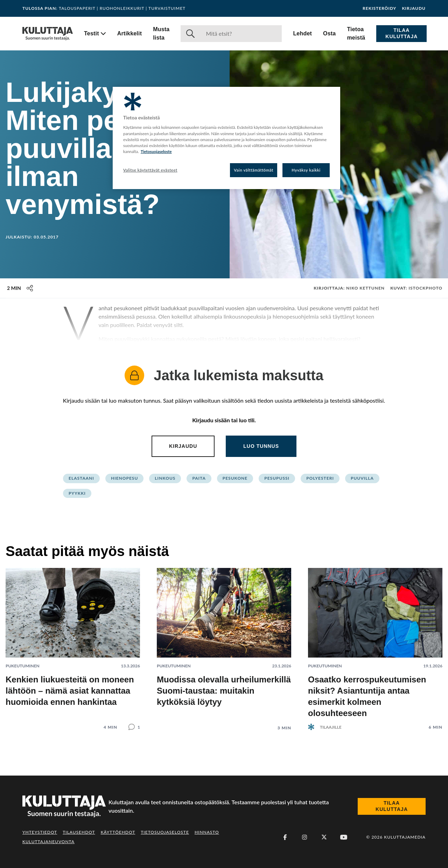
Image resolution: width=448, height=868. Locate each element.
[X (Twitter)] (324, 837)
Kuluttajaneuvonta (48, 842)
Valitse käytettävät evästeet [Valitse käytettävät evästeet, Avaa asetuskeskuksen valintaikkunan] (150, 170)
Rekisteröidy (379, 8)
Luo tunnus (261, 446)
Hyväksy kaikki (306, 170)
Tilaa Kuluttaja (401, 33)
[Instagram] (304, 837)
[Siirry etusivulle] (48, 34)
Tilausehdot (79, 832)
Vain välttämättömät (254, 170)
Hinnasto (207, 832)
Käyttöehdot (118, 832)
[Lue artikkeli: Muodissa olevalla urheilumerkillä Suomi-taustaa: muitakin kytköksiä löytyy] (224, 644)
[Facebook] (285, 837)
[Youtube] (344, 837)
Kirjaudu (414, 8)
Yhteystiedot (40, 832)
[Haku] (241, 34)
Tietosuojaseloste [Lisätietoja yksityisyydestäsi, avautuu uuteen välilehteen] (156, 151)
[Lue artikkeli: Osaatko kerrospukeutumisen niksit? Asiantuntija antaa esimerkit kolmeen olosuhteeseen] (375, 643)
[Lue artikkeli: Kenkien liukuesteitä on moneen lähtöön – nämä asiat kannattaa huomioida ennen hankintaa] (73, 643)
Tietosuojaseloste (165, 832)
